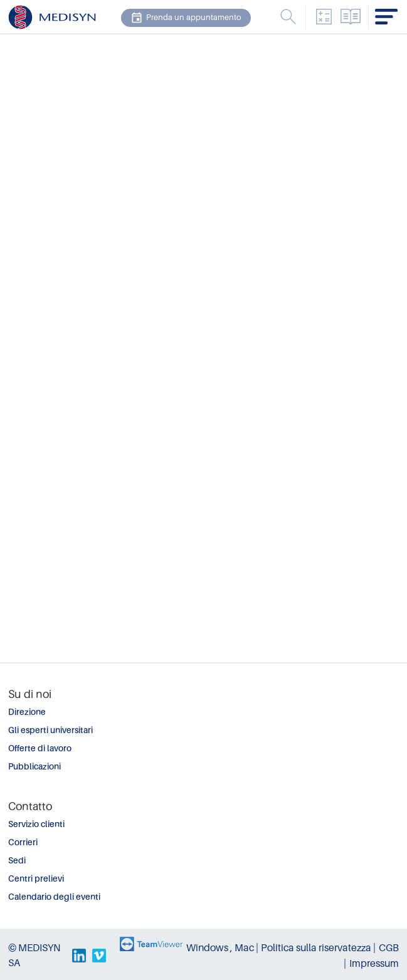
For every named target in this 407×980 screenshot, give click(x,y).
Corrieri (23, 842)
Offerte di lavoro (40, 748)
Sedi (17, 861)
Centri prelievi (36, 879)
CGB (389, 948)
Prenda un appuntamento (186, 18)
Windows (207, 948)
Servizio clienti (36, 824)
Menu (288, 17)
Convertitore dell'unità (324, 17)
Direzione (27, 712)
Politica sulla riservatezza (316, 948)
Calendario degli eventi (54, 897)
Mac (244, 948)
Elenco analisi (351, 17)
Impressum (374, 964)
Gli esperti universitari (50, 730)
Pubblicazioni (34, 767)
